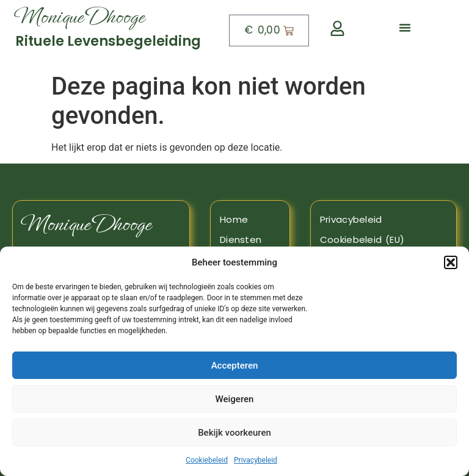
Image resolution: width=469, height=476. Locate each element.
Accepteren (235, 366)
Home (234, 219)
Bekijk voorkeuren (234, 433)
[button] (451, 262)
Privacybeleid (256, 460)
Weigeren (235, 399)
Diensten (241, 240)
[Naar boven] (112, 31)
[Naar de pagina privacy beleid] (384, 220)
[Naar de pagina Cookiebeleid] (384, 240)
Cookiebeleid (207, 460)
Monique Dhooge (86, 224)
